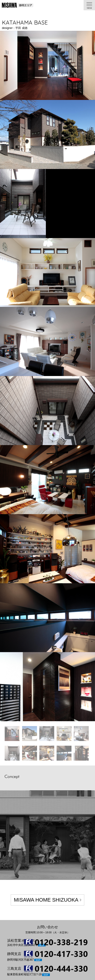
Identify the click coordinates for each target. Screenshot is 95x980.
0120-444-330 (61, 968)
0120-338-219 (61, 942)
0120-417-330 (61, 954)
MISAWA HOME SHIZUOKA (46, 900)
